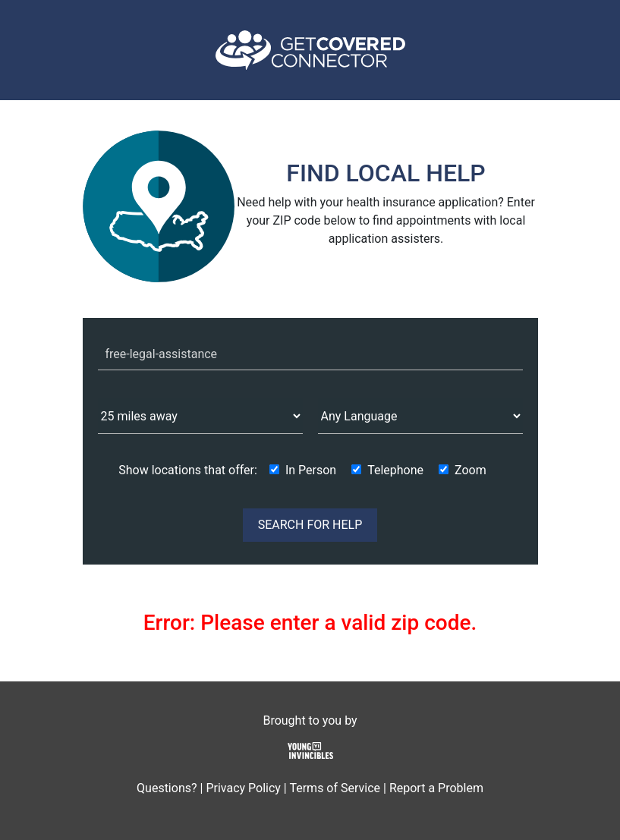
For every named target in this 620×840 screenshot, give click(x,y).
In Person (311, 470)
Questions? (167, 788)
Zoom (471, 470)
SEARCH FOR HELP (310, 525)
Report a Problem (436, 788)
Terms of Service (335, 788)
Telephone (395, 470)
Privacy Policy (243, 788)
